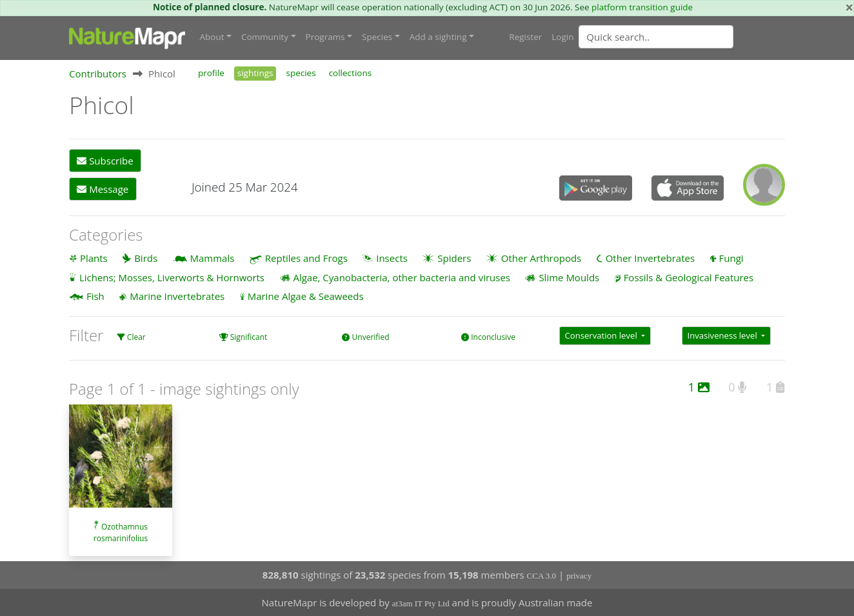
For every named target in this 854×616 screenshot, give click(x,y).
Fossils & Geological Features (689, 277)
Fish (95, 296)
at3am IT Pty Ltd (421, 603)
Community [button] (265, 37)
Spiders (454, 258)
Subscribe (105, 161)
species (301, 73)
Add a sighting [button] (438, 37)
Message (103, 189)
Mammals (213, 258)
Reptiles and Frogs (306, 258)
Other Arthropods (541, 258)
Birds (146, 258)
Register (525, 37)
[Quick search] (656, 37)
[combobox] (682, 37)
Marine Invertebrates (177, 296)
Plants (94, 258)
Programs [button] (325, 37)
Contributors (98, 74)
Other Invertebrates (650, 258)
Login (562, 37)
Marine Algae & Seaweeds (306, 296)
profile (211, 73)
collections (351, 73)
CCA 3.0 (542, 576)
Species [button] (377, 37)
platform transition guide (642, 7)
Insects (392, 258)
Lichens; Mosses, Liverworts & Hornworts (172, 277)
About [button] (212, 37)
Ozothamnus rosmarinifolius (121, 532)
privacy (579, 576)
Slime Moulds (569, 277)
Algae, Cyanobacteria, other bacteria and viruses (402, 277)
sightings (255, 73)
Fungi (731, 258)
